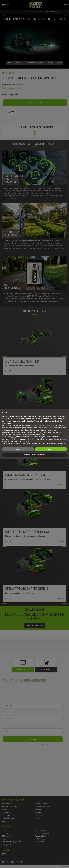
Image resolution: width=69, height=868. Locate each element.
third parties (42, 426)
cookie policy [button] (6, 423)
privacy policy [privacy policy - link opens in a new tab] (61, 416)
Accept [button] (51, 449)
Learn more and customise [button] (34, 455)
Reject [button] (18, 449)
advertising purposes (9, 432)
